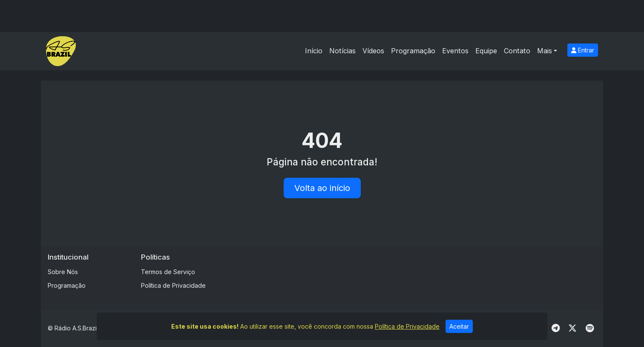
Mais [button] (545, 51)
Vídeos (373, 51)
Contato (517, 51)
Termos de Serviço (168, 272)
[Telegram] (556, 328)
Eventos (455, 51)
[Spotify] (590, 328)
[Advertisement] (389, 272)
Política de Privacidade (173, 285)
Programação (413, 51)
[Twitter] (572, 328)
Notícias (342, 51)
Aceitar (459, 326)
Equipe (486, 51)
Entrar (583, 50)
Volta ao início (322, 188)
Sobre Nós (63, 272)
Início (314, 51)
